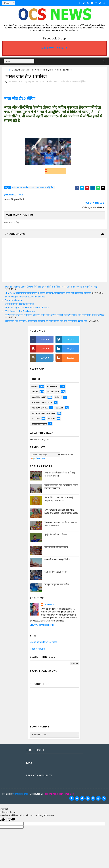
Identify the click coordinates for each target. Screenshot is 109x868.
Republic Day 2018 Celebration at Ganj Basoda (27, 308)
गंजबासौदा (35, 387)
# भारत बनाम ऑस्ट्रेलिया (45, 187)
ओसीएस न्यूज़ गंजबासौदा (39, 424)
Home (9, 70)
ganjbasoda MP (39, 397)
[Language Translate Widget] (45, 455)
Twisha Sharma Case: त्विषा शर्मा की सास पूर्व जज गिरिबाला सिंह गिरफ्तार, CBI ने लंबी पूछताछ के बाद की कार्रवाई (51, 287)
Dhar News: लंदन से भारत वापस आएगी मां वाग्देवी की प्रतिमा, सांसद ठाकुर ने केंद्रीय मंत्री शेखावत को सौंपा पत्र (48, 293)
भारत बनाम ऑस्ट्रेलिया (45, 70)
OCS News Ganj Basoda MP (44, 413)
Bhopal (35, 392)
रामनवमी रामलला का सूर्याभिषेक (57, 559)
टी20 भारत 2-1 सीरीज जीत (24, 70)
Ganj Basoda (53, 392)
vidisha (52, 419)
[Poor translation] (11, 820)
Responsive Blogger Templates (59, 794)
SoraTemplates (21, 794)
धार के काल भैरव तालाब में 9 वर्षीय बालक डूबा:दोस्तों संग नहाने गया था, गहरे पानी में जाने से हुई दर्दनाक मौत (46, 321)
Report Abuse (37, 649)
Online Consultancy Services (44, 642)
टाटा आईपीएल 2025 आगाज (56, 572)
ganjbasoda (53, 387)
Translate (38, 458)
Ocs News (49, 605)
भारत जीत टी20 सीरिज (20, 98)
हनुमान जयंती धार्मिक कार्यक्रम (56, 547)
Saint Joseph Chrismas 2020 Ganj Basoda (25, 297)
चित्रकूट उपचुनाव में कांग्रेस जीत (57, 584)
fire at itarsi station (14, 300)
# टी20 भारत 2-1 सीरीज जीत (23, 187)
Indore (58, 397)
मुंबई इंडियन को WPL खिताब (56, 535)
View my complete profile (42, 625)
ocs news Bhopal (39, 408)
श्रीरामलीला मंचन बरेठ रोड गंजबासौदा (19, 304)
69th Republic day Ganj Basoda (20, 311)
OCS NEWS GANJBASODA (42, 403)
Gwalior (60, 408)
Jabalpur (36, 419)
